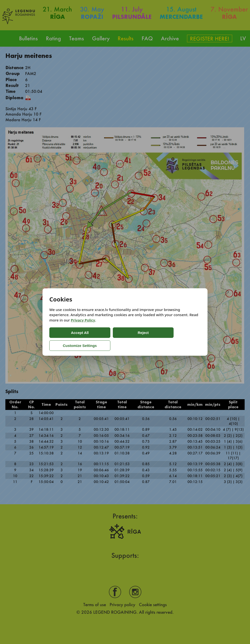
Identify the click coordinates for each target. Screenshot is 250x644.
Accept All (69, 339)
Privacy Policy (83, 327)
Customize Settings (155, 339)
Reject (110, 339)
